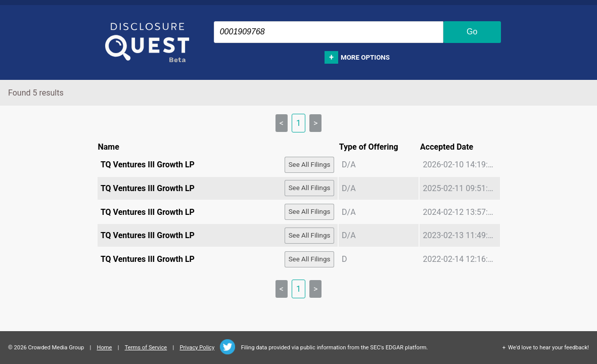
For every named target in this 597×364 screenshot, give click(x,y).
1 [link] (298, 123)
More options (365, 57)
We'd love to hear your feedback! (548, 348)
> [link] (315, 123)
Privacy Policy (197, 348)
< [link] (282, 123)
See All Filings (310, 165)
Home (104, 348)
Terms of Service (146, 348)
